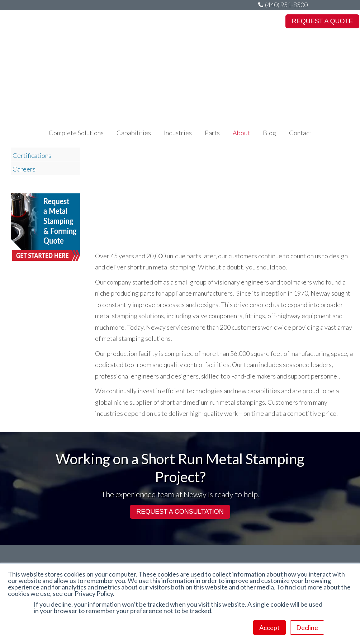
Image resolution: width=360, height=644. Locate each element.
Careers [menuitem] (24, 169)
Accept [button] (269, 627)
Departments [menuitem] (31, 142)
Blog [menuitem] (269, 54)
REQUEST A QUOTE (323, 21)
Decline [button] (307, 627)
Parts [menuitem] (212, 54)
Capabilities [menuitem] (134, 54)
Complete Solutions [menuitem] (76, 54)
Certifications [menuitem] (32, 155)
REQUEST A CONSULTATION (180, 512)
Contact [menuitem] (300, 54)
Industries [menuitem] (178, 54)
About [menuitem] (241, 54)
